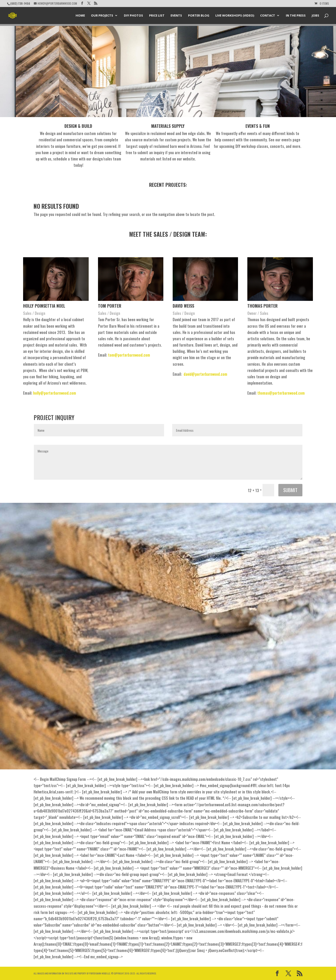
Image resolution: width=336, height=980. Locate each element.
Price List (157, 16)
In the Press (296, 16)
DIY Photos (133, 16)
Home (80, 16)
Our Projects (102, 16)
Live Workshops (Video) (235, 16)
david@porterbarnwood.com (205, 374)
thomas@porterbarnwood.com (281, 393)
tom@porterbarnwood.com (129, 355)
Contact (268, 16)
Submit (290, 490)
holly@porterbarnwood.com (55, 393)
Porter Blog (199, 16)
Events (176, 16)
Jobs (315, 16)
